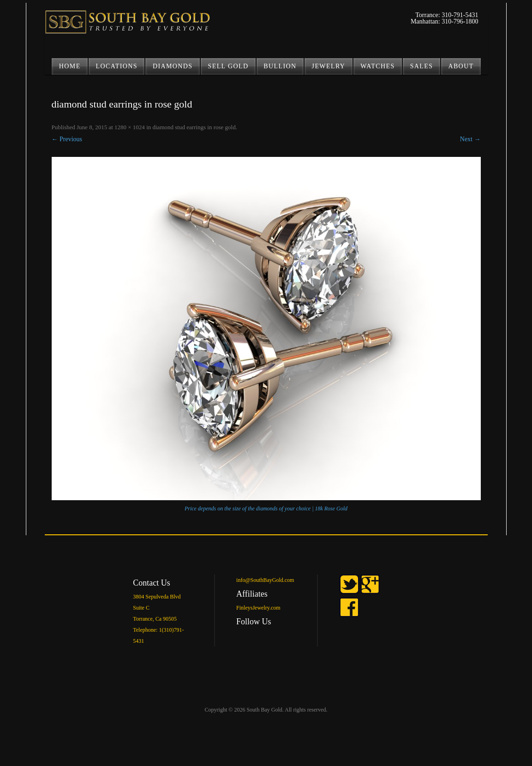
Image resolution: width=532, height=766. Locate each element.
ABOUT (461, 66)
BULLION (280, 66)
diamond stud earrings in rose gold (194, 127)
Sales (422, 66)
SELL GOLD (228, 66)
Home (70, 66)
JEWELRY (329, 66)
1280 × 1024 (130, 127)
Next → (470, 139)
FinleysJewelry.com (258, 608)
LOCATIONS (117, 66)
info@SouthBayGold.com (265, 580)
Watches (377, 66)
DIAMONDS (173, 66)
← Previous (67, 139)
